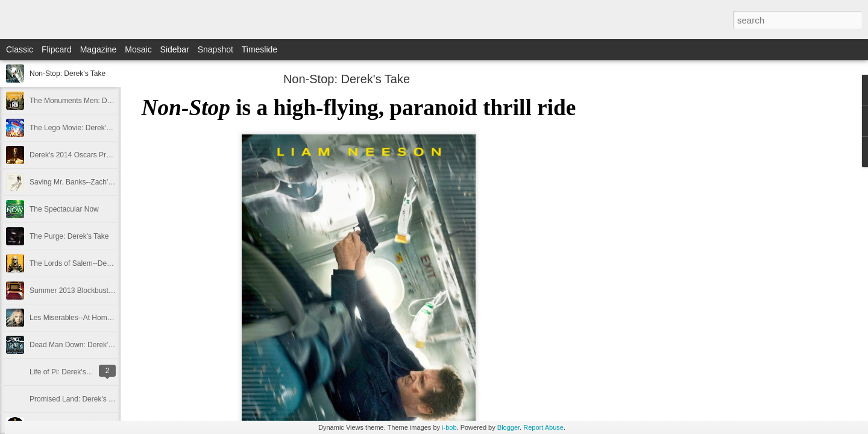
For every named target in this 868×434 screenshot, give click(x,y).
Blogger (508, 427)
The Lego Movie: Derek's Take (78, 128)
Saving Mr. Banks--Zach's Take (79, 182)
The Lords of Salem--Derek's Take (84, 263)
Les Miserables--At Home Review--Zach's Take (105, 318)
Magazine (99, 49)
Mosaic (138, 49)
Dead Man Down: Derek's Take (79, 345)
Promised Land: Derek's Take (77, 399)
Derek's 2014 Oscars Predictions (82, 155)
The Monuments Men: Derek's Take (86, 101)
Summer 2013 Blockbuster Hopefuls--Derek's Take (111, 291)
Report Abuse (543, 427)
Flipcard (57, 49)
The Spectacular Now (64, 209)
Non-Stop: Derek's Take (68, 74)
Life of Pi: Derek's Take (66, 372)
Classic (20, 49)
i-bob (449, 427)
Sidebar (175, 49)
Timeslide (259, 49)
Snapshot (215, 49)
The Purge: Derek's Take (69, 236)
